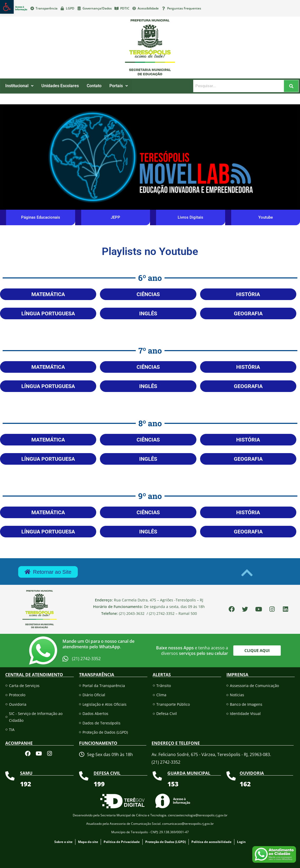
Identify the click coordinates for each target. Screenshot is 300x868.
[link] (7, 7)
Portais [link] (119, 86)
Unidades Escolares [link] (60, 86)
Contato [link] (94, 86)
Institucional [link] (19, 86)
